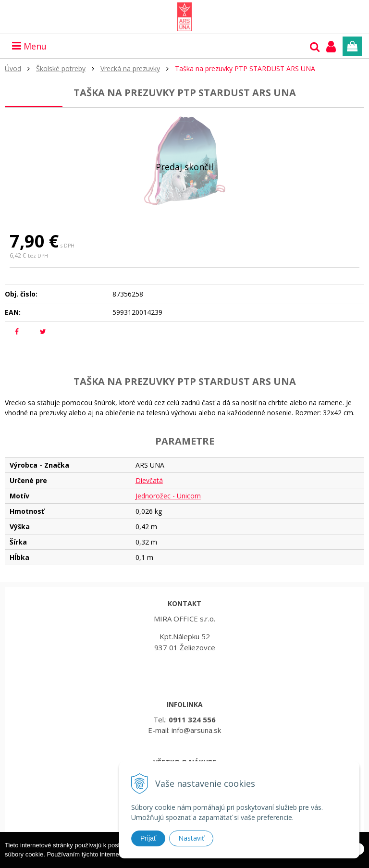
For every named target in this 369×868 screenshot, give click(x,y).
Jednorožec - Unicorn (168, 496)
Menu (29, 46)
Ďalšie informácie (232, 863)
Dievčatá (149, 480)
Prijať (148, 838)
